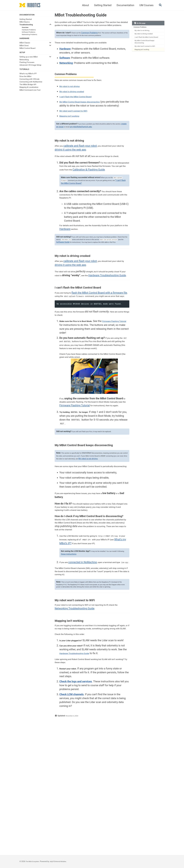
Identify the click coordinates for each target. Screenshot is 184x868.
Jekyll (55, 861)
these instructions (77, 654)
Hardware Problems (29, 30)
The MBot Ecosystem (34, 861)
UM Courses (145, 5)
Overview (25, 28)
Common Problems (142, 28)
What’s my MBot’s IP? (94, 638)
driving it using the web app (80, 173)
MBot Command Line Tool (30, 93)
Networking (24, 62)
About (84, 5)
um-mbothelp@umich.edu (96, 149)
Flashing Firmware (27, 64)
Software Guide (100, 283)
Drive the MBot (25, 79)
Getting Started (102, 5)
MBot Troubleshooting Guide (81, 15)
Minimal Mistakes (66, 861)
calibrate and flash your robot (82, 169)
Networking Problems (29, 35)
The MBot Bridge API (28, 88)
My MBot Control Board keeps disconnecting (147, 48)
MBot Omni (24, 47)
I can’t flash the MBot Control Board (147, 41)
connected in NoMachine (85, 663)
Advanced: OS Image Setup (30, 67)
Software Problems (29, 33)
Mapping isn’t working (144, 57)
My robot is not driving (144, 32)
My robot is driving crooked (146, 36)
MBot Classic (25, 44)
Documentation (124, 5)
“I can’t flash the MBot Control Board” (87, 218)
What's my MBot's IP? (28, 77)
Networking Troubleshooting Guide (86, 724)
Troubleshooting (26, 25)
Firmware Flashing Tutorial (95, 472)
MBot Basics (25, 22)
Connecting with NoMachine (31, 85)
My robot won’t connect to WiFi (147, 53)
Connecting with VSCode (29, 82)
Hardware (82, 268)
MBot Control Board (27, 50)
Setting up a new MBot (29, 59)
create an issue (70, 149)
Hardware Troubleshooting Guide (82, 781)
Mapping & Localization (29, 90)
